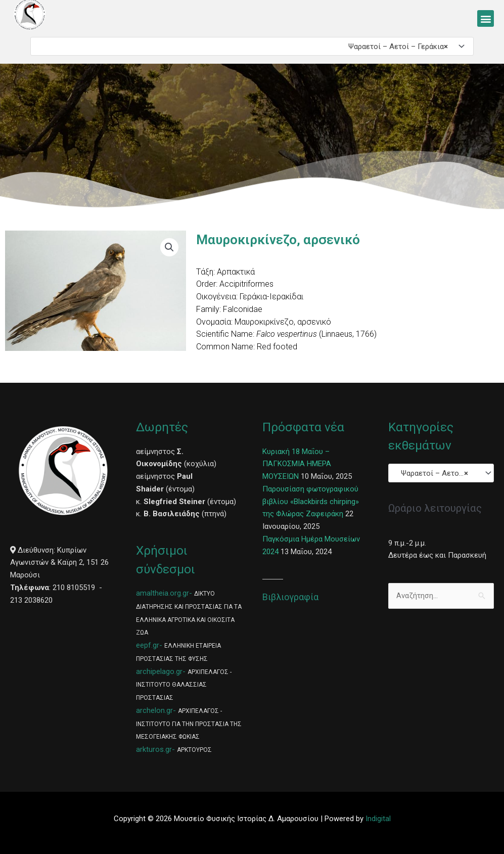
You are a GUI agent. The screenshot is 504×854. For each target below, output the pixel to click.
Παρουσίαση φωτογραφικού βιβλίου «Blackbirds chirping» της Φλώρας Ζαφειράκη (311, 502)
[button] (486, 18)
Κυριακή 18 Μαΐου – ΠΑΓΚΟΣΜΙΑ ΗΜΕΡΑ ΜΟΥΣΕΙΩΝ (297, 464)
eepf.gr (148, 645)
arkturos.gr (154, 749)
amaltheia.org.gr (163, 593)
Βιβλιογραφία (290, 597)
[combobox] (252, 46)
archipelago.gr (159, 671)
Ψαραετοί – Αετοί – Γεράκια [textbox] (395, 47)
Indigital (378, 819)
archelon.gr (154, 710)
